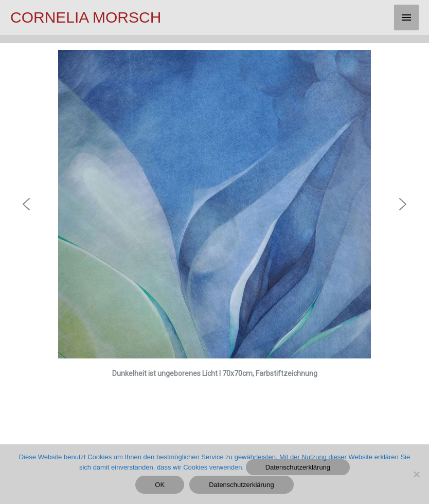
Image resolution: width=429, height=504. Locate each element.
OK (160, 485)
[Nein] (416, 474)
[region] (214, 238)
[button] (26, 204)
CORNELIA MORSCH (86, 17)
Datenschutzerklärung (298, 467)
